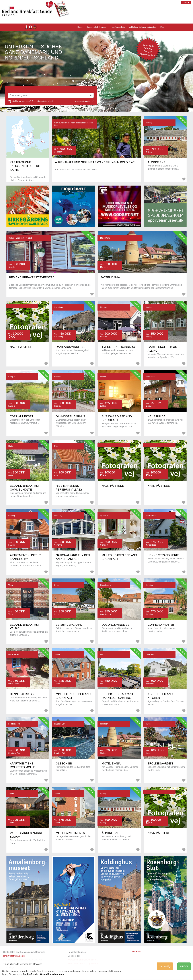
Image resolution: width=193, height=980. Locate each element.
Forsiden (26, 27)
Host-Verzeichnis (118, 27)
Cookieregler (74, 956)
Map (162, 27)
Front (31, 27)
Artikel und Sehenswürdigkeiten (143, 27)
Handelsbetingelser (77, 952)
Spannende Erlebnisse (96, 27)
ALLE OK (184, 966)
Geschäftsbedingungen (52, 974)
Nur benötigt (165, 966)
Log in (186, 2)
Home (35, 27)
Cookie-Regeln (31, 974)
